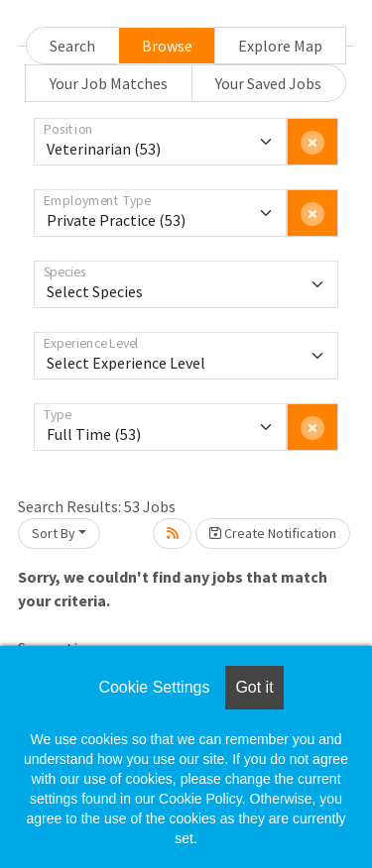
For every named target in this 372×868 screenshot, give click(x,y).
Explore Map (280, 46)
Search (72, 46)
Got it (254, 687)
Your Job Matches (109, 83)
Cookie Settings (154, 687)
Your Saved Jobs (268, 83)
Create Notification (273, 533)
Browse (167, 46)
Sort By (54, 533)
